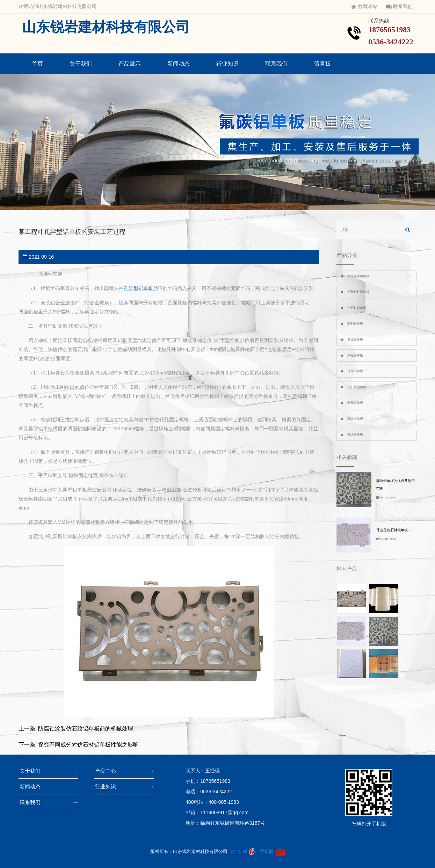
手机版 (267, 851)
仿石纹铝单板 (357, 387)
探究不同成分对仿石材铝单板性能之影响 (88, 745)
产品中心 (108, 771)
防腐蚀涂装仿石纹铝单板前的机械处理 (86, 729)
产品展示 (130, 64)
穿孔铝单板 (355, 355)
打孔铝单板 (355, 371)
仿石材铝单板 (357, 308)
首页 (37, 64)
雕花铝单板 (355, 403)
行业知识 (227, 64)
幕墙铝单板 (355, 435)
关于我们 (81, 64)
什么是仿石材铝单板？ (394, 530)
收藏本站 (364, 6)
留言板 (322, 64)
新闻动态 (179, 64)
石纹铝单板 (355, 340)
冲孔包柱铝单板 (358, 292)
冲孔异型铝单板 (136, 288)
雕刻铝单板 (355, 324)
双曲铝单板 (355, 419)
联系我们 (399, 6)
